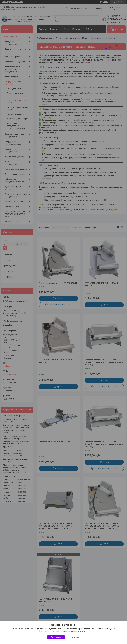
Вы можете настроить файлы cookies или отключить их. (63, 631)
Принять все (56, 637)
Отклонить (75, 637)
